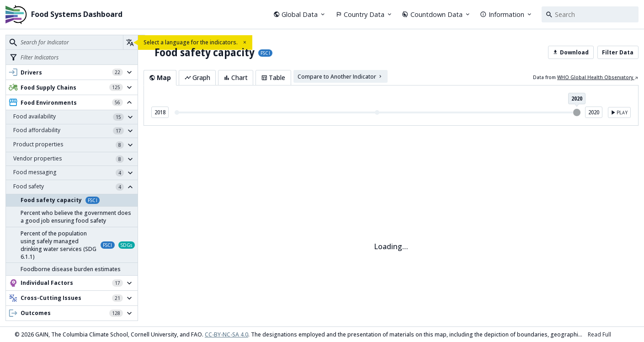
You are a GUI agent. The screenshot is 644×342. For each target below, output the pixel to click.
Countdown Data (436, 14)
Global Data (300, 14)
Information (506, 14)
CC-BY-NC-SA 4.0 (226, 334)
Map (160, 77)
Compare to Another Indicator (340, 76)
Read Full (599, 334)
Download (571, 52)
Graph (197, 77)
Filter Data (618, 52)
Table (273, 77)
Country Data (364, 14)
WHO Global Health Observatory (598, 77)
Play (618, 112)
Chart (236, 77)
